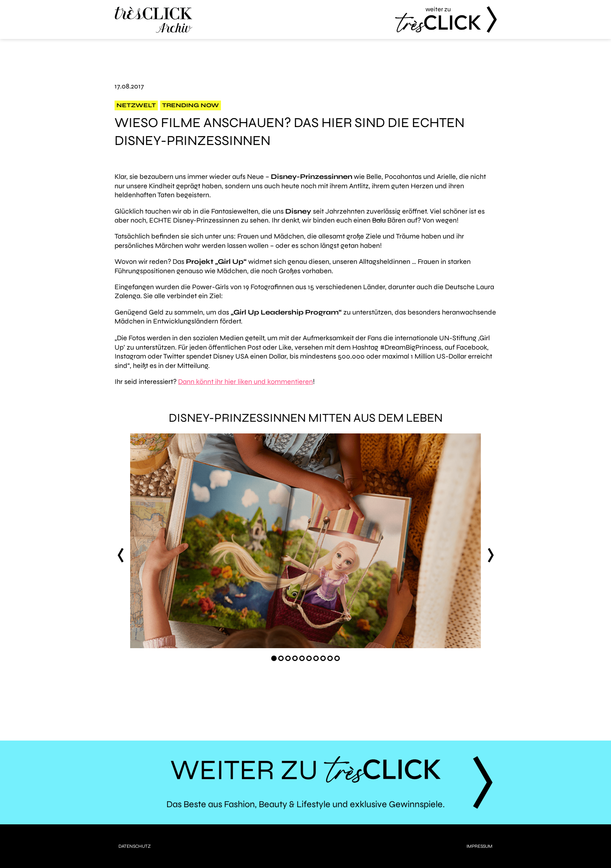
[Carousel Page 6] (309, 658)
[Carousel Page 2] (281, 658)
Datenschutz (135, 846)
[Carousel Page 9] (330, 658)
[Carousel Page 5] (302, 658)
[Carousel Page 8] (323, 658)
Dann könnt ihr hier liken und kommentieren (245, 382)
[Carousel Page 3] (288, 658)
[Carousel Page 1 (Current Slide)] (274, 658)
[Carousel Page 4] (295, 658)
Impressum (479, 846)
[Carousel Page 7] (316, 658)
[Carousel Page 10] (337, 658)
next (491, 555)
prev (120, 555)
